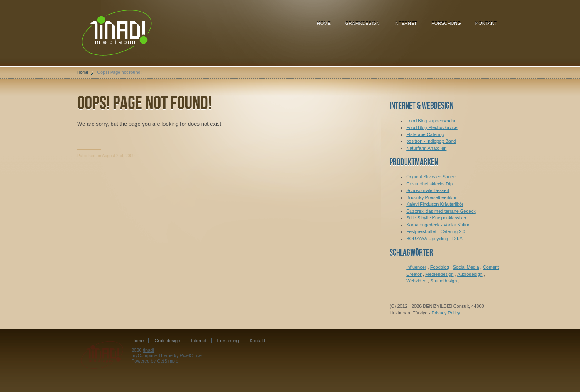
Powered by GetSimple (155, 361)
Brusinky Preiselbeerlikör (431, 197)
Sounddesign (444, 281)
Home (324, 23)
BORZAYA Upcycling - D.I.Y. (435, 239)
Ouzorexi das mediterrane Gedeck (441, 211)
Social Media (466, 267)
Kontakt (486, 23)
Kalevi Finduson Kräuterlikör (435, 204)
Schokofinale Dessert (428, 190)
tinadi (149, 350)
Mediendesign (440, 274)
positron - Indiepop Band (431, 141)
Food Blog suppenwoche (431, 121)
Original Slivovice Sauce (431, 177)
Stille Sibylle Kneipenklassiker (436, 218)
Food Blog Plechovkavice (432, 127)
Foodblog (440, 267)
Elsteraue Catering (425, 134)
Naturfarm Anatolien (426, 148)
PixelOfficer (192, 355)
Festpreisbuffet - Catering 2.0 (436, 231)
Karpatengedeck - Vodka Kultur (438, 225)
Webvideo (416, 281)
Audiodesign (470, 274)
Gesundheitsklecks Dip (429, 184)
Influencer (416, 267)
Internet (406, 23)
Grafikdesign (362, 23)
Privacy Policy (446, 313)
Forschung (446, 23)
